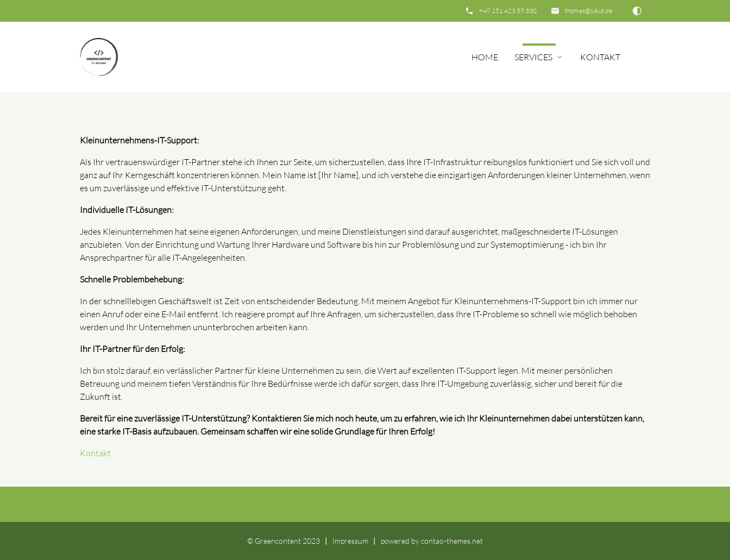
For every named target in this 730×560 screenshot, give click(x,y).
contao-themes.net (452, 541)
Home (485, 57)
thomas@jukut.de (589, 11)
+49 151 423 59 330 (508, 11)
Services (539, 57)
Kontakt (600, 57)
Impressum (350, 541)
